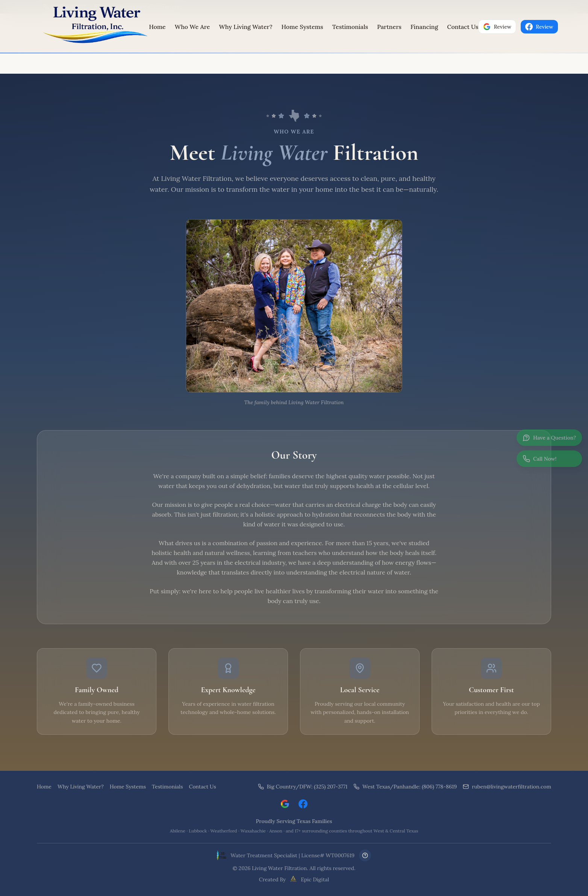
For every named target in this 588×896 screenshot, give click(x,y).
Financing (424, 27)
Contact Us (463, 27)
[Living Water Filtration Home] (93, 27)
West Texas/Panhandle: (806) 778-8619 (405, 787)
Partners (389, 27)
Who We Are (192, 27)
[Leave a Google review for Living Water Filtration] (285, 804)
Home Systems (302, 27)
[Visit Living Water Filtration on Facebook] (303, 804)
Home (157, 27)
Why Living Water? (246, 27)
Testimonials (350, 27)
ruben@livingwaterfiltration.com (507, 787)
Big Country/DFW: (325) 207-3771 (303, 787)
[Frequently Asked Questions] (365, 855)
